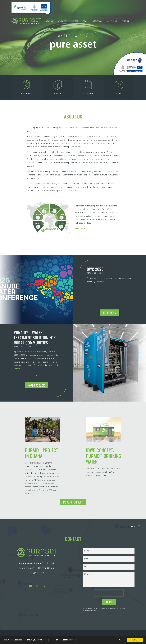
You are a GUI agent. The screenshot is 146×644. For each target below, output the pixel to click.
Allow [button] (135, 640)
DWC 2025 (95, 267)
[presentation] (109, 591)
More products (36, 383)
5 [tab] (116, 300)
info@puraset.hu (37, 571)
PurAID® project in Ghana (42, 451)
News (85, 21)
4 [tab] (113, 300)
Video (119, 92)
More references (73, 500)
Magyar (125, 21)
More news (109, 310)
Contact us (112, 21)
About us (49, 21)
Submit (109, 600)
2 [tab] (106, 300)
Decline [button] (121, 640)
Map (136, 525)
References (97, 21)
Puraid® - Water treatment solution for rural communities (35, 335)
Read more (80, 226)
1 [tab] (103, 300)
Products (62, 21)
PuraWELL (88, 92)
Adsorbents (27, 92)
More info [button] (73, 640)
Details (100, 279)
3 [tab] (110, 300)
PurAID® (58, 92)
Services (74, 21)
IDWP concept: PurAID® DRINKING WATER (103, 454)
